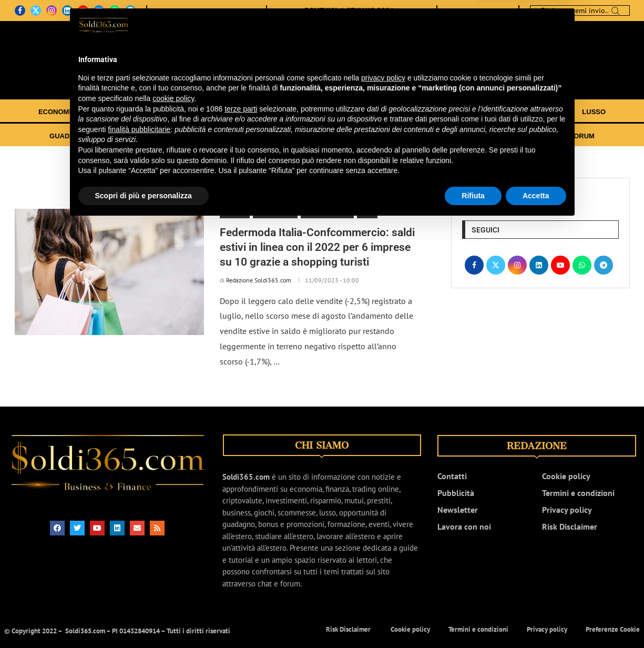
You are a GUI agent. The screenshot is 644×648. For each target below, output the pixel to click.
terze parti (241, 532)
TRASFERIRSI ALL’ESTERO (326, 136)
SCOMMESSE (541, 112)
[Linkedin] (67, 11)
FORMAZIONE (238, 136)
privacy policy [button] (383, 502)
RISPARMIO (381, 112)
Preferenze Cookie (613, 629)
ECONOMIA (57, 112)
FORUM (582, 136)
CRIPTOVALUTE (316, 112)
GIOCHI (487, 112)
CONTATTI (203, 11)
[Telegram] (130, 11)
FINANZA (110, 112)
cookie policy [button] (173, 522)
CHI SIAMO (173, 11)
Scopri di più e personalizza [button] (144, 620)
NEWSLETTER (238, 11)
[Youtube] (83, 11)
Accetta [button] (536, 620)
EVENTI (480, 136)
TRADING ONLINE (241, 112)
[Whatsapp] (115, 11)
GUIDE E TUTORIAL (422, 136)
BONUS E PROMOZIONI (157, 136)
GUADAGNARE (74, 136)
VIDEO (515, 136)
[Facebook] (20, 11)
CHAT (548, 136)
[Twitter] (36, 11)
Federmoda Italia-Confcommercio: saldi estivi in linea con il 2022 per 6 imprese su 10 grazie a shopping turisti (317, 247)
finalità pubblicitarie (139, 553)
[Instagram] (52, 11)
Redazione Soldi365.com (259, 280)
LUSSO (594, 112)
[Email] (99, 11)
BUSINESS (437, 112)
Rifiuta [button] (473, 620)
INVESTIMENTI (168, 112)
